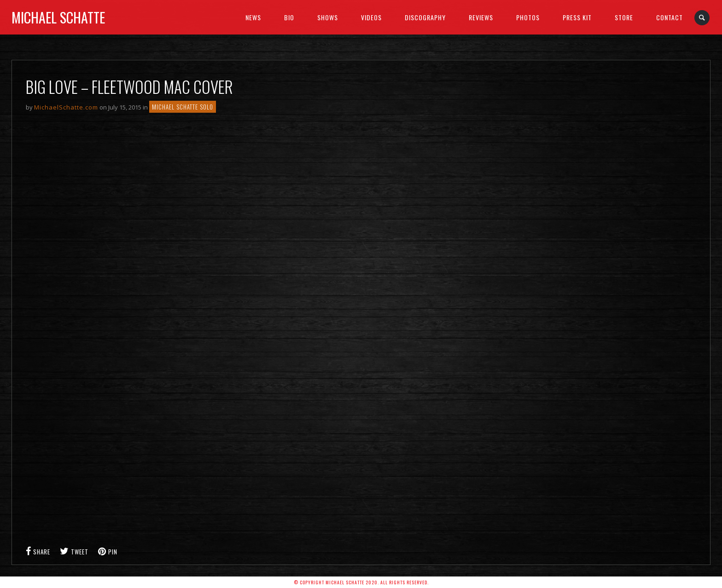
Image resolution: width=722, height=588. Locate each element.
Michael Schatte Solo (183, 107)
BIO (289, 17)
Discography (425, 17)
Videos (371, 17)
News (253, 17)
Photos (528, 17)
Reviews (481, 17)
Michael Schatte (58, 17)
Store (624, 17)
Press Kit (577, 17)
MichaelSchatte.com (66, 107)
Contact (670, 17)
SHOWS (328, 17)
